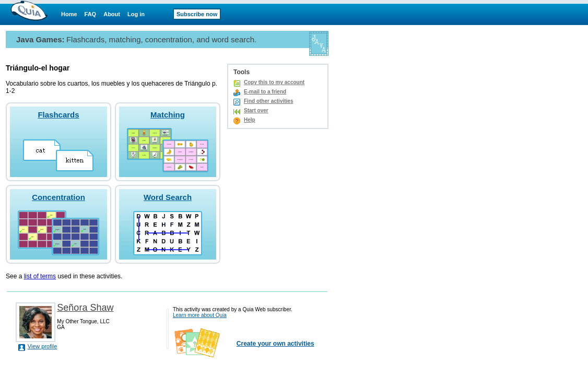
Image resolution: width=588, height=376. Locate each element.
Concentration (58, 197)
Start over (256, 110)
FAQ (91, 14)
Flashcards (58, 115)
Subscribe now (197, 14)
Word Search (168, 197)
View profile (43, 346)
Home (69, 14)
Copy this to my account (274, 82)
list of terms (40, 276)
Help (250, 120)
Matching (168, 115)
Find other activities (268, 101)
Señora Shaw (85, 308)
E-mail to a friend (265, 92)
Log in (136, 14)
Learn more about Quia (200, 315)
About (112, 14)
